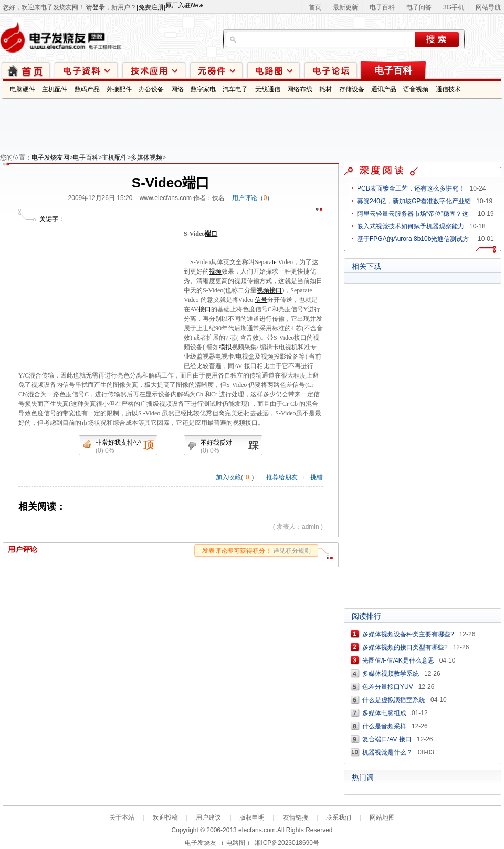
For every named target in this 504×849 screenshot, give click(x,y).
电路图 (274, 70)
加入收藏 (228, 477)
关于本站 (122, 817)
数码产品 (87, 89)
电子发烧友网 (50, 158)
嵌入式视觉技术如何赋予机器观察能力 (411, 226)
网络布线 (300, 89)
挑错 (317, 477)
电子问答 (419, 7)
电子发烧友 (201, 843)
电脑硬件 (23, 89)
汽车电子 (235, 89)
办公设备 (151, 89)
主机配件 (55, 89)
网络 (177, 89)
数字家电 (203, 89)
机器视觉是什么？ (387, 752)
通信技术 (448, 89)
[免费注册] (151, 7)
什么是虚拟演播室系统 (394, 700)
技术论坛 (331, 70)
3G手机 (454, 7)
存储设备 (352, 89)
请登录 (96, 7)
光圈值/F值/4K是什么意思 (398, 661)
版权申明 (252, 817)
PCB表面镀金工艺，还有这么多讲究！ (411, 188)
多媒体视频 (146, 158)
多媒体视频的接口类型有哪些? (405, 647)
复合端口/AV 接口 (387, 739)
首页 (315, 7)
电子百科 (382, 7)
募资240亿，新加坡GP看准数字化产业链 (414, 201)
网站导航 (488, 7)
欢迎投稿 (165, 817)
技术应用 (154, 70)
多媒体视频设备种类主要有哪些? (408, 634)
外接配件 (119, 89)
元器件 (216, 70)
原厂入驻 (184, 5)
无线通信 (268, 89)
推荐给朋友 (282, 477)
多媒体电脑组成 (384, 713)
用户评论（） (253, 198)
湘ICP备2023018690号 (287, 843)
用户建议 (208, 817)
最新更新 (345, 7)
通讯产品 (384, 89)
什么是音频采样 (384, 726)
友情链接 (296, 817)
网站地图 (382, 817)
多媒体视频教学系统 (391, 674)
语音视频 (416, 89)
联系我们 (339, 817)
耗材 (325, 89)
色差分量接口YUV (388, 687)
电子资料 (86, 70)
